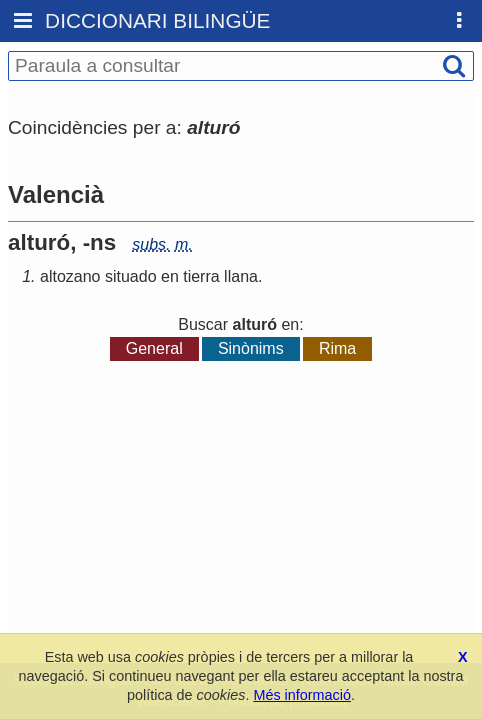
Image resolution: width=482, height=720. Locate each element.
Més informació (302, 695)
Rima (337, 348)
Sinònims (251, 348)
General (154, 348)
